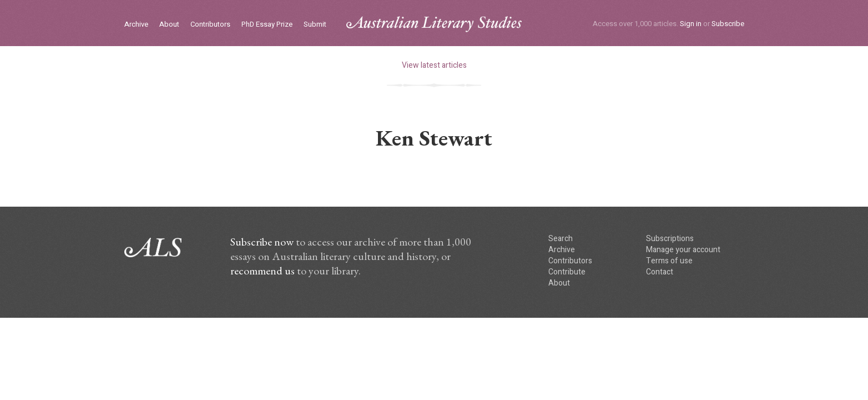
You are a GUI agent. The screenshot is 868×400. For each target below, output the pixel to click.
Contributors (210, 25)
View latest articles (434, 65)
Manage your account (683, 250)
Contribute (567, 272)
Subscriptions (670, 239)
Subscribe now (262, 242)
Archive (136, 25)
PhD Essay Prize (267, 25)
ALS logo (434, 24)
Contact (660, 272)
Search (561, 239)
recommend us (263, 271)
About (169, 25)
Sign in (691, 24)
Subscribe (728, 24)
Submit (315, 25)
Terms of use (669, 261)
